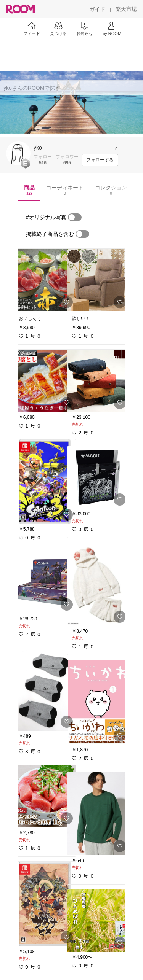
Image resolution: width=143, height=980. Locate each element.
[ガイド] (97, 9)
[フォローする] (100, 160)
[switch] (75, 217)
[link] (45, 280)
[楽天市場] (126, 9)
